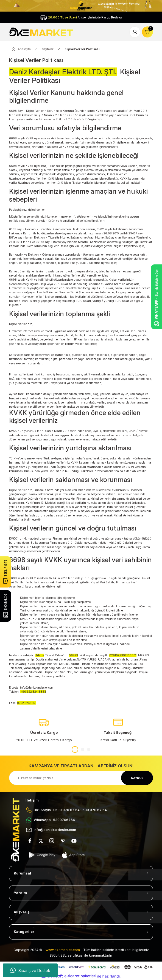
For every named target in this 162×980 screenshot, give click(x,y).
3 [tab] (89, 749)
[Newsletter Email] (81, 778)
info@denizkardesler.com (37, 687)
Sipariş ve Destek (30, 970)
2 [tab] (83, 749)
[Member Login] (135, 32)
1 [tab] (75, 749)
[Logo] (42, 31)
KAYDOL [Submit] (137, 778)
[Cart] (147, 32)
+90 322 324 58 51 (33, 692)
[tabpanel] (44, 730)
